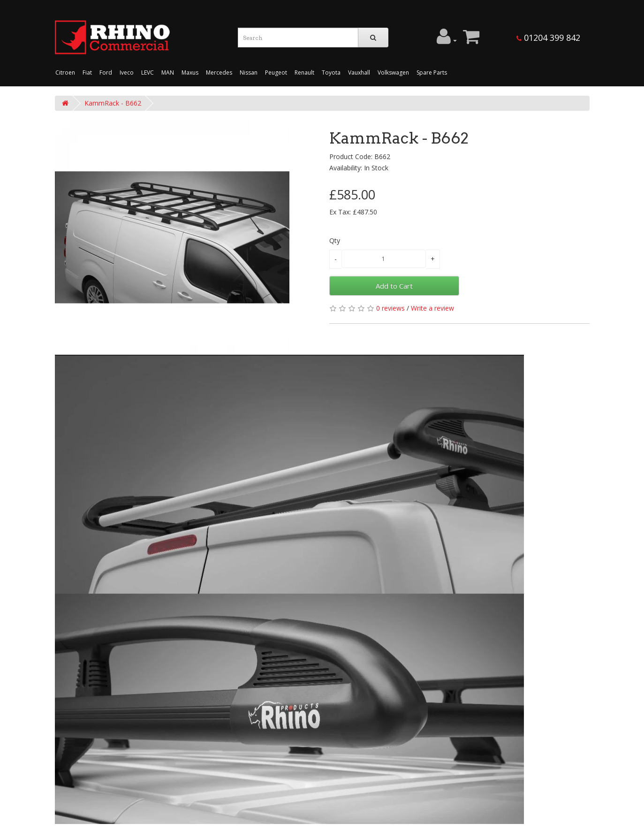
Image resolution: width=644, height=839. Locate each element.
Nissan (249, 72)
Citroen (65, 72)
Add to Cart (394, 286)
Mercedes (219, 72)
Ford (106, 72)
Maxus (190, 72)
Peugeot (276, 72)
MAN (168, 72)
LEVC (148, 72)
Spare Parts (432, 72)
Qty (335, 240)
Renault (304, 72)
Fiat (87, 72)
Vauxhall (359, 72)
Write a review (432, 308)
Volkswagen (393, 72)
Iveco (127, 72)
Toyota (331, 72)
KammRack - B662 (113, 103)
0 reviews (390, 308)
